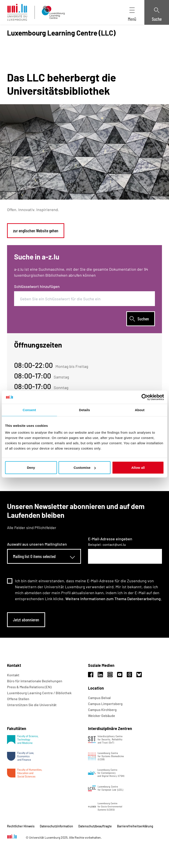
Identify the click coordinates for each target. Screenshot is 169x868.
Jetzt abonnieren (26, 620)
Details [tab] (84, 410)
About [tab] (140, 410)
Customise (85, 468)
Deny (31, 468)
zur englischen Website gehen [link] (36, 231)
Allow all (138, 468)
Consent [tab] (29, 410)
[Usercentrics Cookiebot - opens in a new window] (145, 397)
